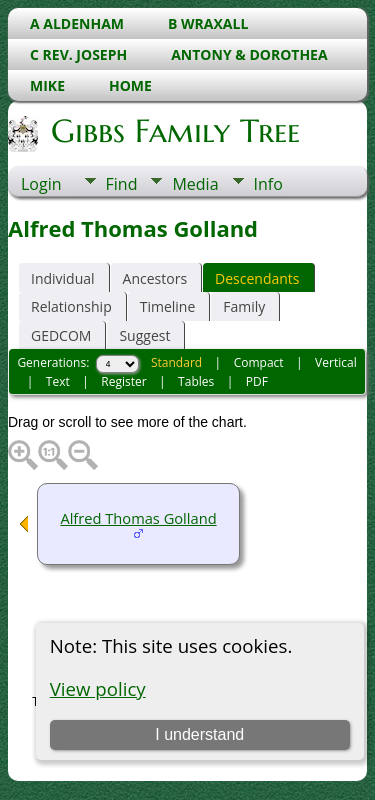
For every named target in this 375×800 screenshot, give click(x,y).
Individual (63, 278)
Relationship (71, 306)
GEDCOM (61, 335)
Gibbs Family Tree (174, 131)
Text (58, 381)
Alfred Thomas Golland (138, 518)
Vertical (336, 362)
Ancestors (155, 278)
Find (122, 184)
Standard (176, 362)
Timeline (168, 306)
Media (195, 184)
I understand (199, 734)
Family (244, 306)
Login (41, 184)
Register (123, 381)
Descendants (257, 278)
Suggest (144, 335)
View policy (98, 688)
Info (268, 184)
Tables (196, 381)
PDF (257, 381)
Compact (259, 362)
